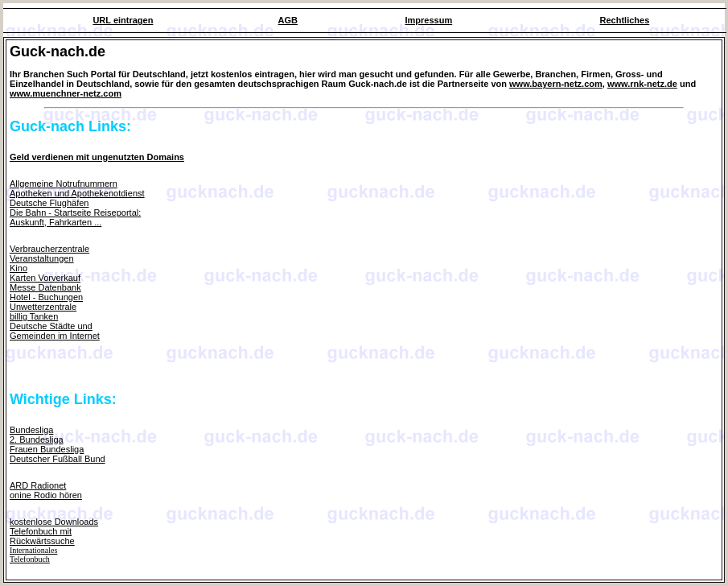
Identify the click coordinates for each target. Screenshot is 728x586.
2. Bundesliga (37, 439)
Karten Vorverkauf (45, 278)
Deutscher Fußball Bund (58, 459)
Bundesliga (31, 430)
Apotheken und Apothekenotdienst (77, 193)
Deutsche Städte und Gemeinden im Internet (55, 331)
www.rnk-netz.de (642, 84)
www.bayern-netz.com (556, 84)
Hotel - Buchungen (46, 297)
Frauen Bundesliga (47, 449)
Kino (19, 268)
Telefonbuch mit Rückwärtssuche (42, 536)
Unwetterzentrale (43, 307)
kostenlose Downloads (54, 522)
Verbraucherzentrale (49, 249)
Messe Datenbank (45, 287)
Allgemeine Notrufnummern (64, 184)
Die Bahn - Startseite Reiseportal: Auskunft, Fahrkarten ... (75, 217)
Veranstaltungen (42, 258)
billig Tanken (34, 316)
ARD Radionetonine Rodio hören (46, 490)
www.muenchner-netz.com (66, 93)
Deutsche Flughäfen (49, 203)
